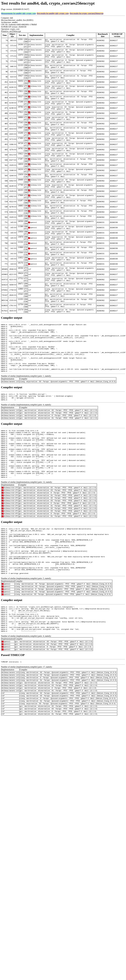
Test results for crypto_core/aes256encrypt (86, 13)
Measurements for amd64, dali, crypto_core (19, 13)
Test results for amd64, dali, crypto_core (53, 13)
